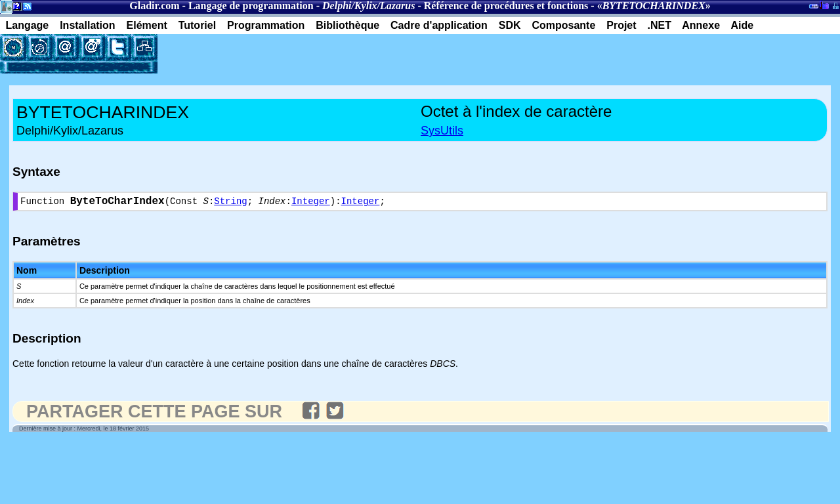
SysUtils (442, 131)
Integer (311, 203)
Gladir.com (154, 6)
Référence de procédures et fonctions (506, 6)
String (230, 203)
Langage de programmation (251, 6)
